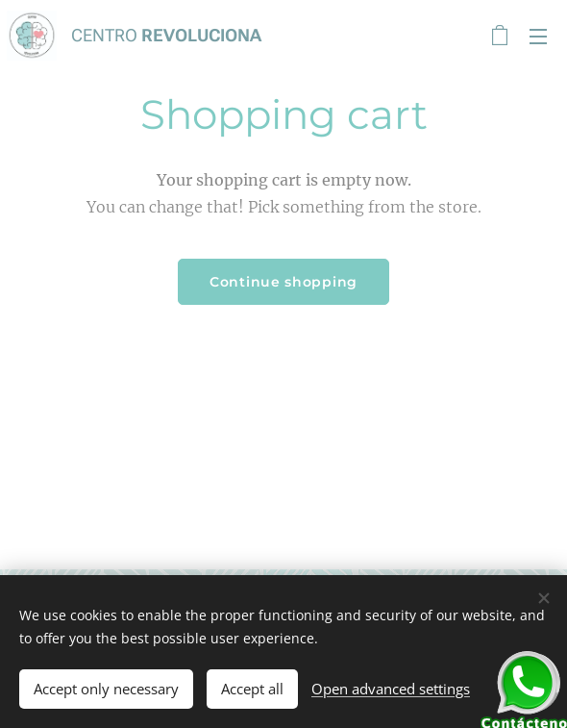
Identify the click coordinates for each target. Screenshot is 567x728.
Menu (538, 37)
